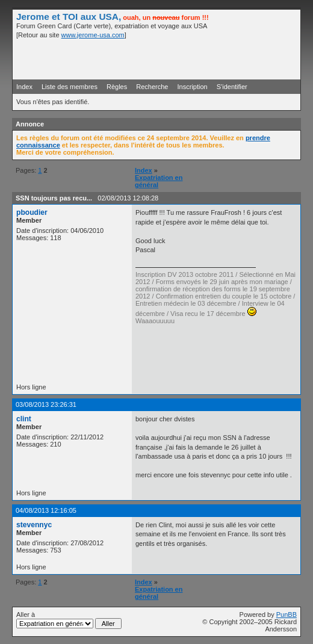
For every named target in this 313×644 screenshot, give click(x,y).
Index (24, 87)
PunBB (287, 615)
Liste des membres (70, 87)
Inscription (193, 87)
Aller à (69, 620)
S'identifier (232, 87)
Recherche (152, 87)
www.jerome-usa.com (93, 35)
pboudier (32, 212)
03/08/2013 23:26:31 (46, 404)
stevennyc (34, 525)
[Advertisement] (156, 58)
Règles (117, 87)
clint (24, 419)
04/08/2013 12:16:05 (46, 510)
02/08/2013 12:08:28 (128, 198)
